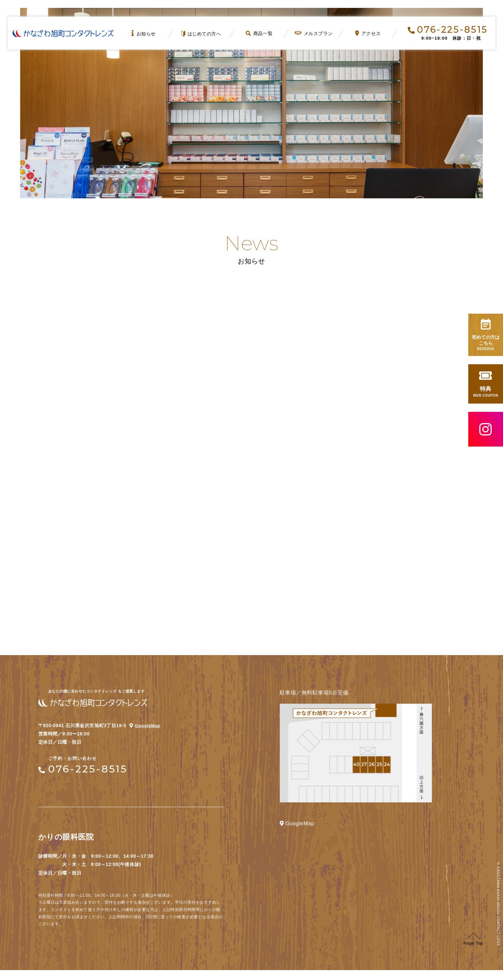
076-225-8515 (448, 30)
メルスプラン (313, 33)
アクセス (368, 33)
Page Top (473, 949)
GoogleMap (148, 735)
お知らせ (144, 33)
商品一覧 (259, 33)
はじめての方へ (201, 34)
